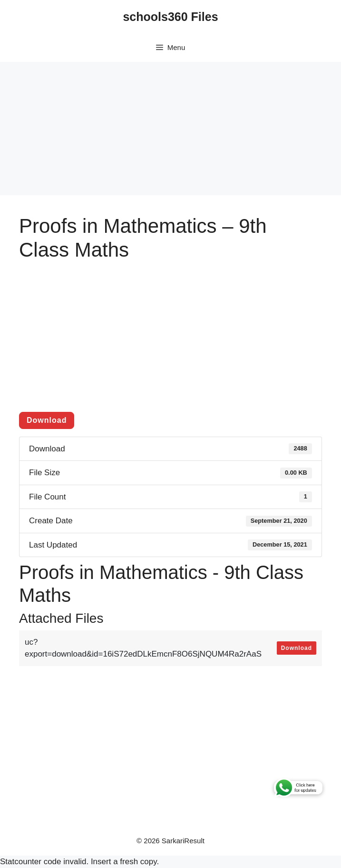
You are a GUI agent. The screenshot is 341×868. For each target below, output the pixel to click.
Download (47, 420)
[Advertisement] (170, 129)
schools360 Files (170, 17)
